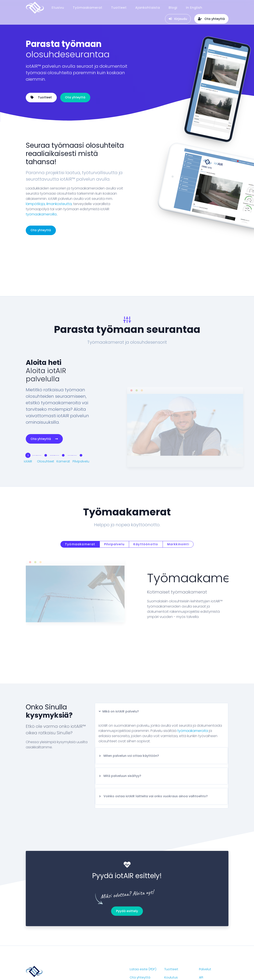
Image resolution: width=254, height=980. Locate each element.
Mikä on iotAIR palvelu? (119, 670)
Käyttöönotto (146, 503)
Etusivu (58, 6)
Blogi (173, 6)
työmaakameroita (193, 689)
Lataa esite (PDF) (143, 928)
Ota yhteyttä (75, 97)
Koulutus (171, 936)
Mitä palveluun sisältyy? (120, 734)
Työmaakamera (177, 944)
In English (194, 6)
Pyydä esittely (127, 869)
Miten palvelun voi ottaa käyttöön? (129, 714)
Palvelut (205, 928)
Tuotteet (119, 6)
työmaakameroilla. (41, 214)
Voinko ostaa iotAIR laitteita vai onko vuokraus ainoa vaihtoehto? (153, 755)
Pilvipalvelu (114, 503)
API (201, 936)
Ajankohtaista (148, 6)
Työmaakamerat (88, 6)
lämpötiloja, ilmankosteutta (49, 204)
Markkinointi (178, 503)
